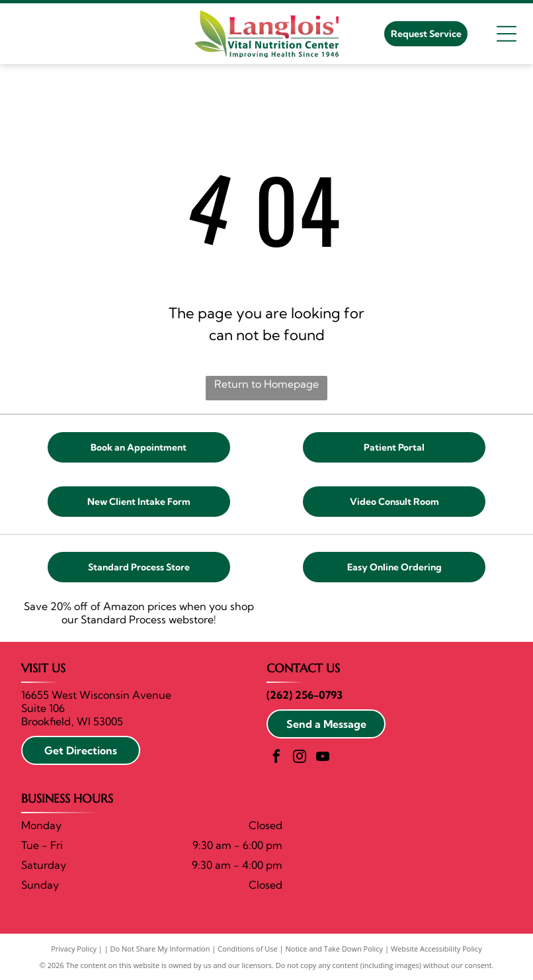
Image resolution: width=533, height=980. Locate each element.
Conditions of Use (248, 949)
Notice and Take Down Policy (335, 949)
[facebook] (276, 758)
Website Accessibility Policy (436, 949)
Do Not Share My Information (160, 949)
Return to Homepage (266, 384)
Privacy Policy (74, 949)
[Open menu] (507, 34)
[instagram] (300, 758)
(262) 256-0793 (305, 695)
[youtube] (323, 758)
